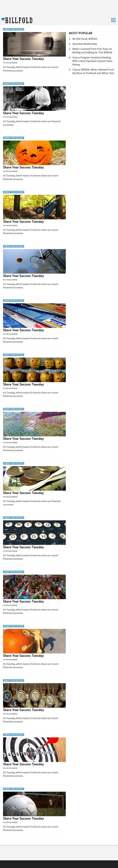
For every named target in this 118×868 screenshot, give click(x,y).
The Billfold (17, 20)
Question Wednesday (85, 44)
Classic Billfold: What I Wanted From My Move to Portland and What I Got (93, 71)
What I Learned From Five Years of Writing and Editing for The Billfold (92, 51)
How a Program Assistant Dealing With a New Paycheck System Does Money (92, 61)
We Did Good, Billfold (85, 39)
